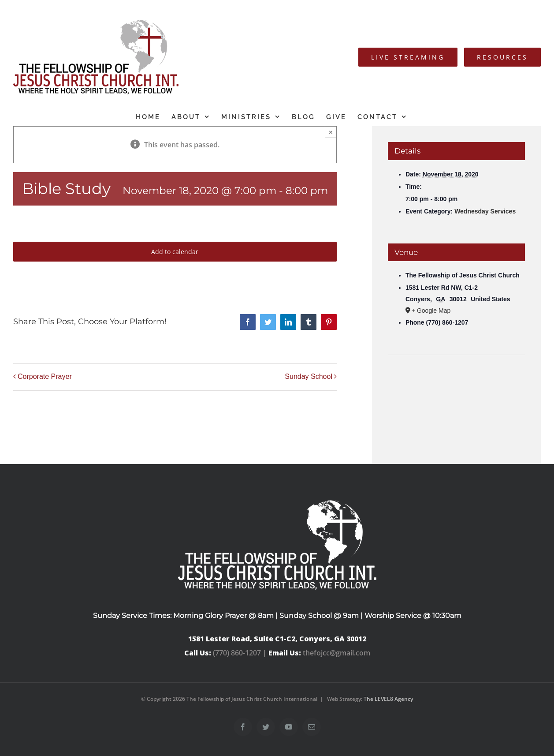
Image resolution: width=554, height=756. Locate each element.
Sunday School (309, 376)
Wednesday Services (485, 211)
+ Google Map (431, 311)
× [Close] (331, 132)
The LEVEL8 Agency (388, 699)
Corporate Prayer (45, 376)
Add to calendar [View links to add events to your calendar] (175, 252)
